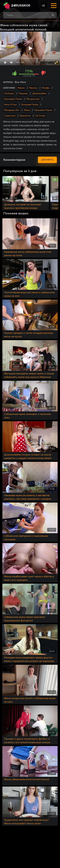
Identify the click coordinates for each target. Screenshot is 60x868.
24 (21, 5)
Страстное (10, 116)
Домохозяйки (39, 93)
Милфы (46, 88)
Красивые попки (13, 99)
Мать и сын (10, 105)
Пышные (23, 93)
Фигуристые (33, 99)
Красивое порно (43, 110)
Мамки (21, 88)
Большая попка (30, 105)
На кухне (9, 93)
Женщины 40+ (12, 110)
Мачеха (33, 88)
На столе (40, 116)
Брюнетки (25, 116)
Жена (27, 110)
